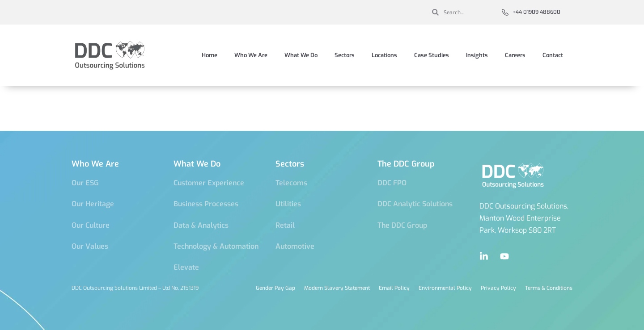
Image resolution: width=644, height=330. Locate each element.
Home (210, 55)
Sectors (345, 55)
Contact (553, 55)
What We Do (301, 55)
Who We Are (251, 55)
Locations (384, 55)
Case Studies (432, 55)
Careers (515, 55)
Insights (477, 55)
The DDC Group (406, 164)
